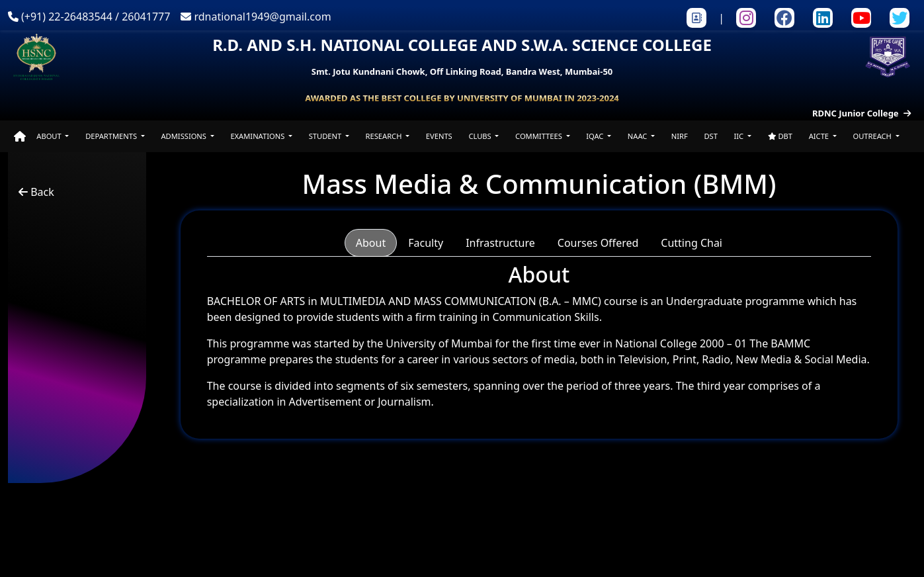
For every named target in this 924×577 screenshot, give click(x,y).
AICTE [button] (820, 136)
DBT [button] (780, 136)
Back (36, 192)
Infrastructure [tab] (500, 243)
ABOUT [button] (50, 136)
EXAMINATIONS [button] (258, 136)
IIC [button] (740, 136)
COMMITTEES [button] (540, 136)
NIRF (680, 136)
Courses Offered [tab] (598, 243)
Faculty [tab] (426, 243)
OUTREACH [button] (873, 136)
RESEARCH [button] (385, 136)
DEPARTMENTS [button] (112, 136)
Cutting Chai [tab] (692, 243)
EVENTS (439, 136)
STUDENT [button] (326, 136)
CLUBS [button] (481, 136)
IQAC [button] (596, 136)
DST (710, 136)
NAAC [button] (638, 136)
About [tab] (371, 243)
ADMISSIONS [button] (184, 136)
